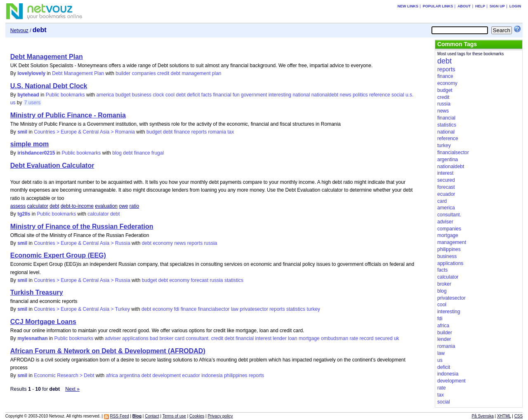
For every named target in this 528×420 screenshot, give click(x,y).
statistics (234, 280)
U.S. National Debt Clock (49, 86)
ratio (134, 206)
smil (22, 132)
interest (263, 338)
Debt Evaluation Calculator (52, 165)
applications (135, 338)
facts (206, 95)
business (142, 95)
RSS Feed (120, 416)
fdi (177, 309)
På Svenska (482, 416)
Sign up (497, 6)
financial (222, 95)
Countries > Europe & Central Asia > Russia (82, 243)
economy (163, 243)
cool (170, 95)
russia (211, 243)
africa (112, 375)
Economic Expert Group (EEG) (58, 255)
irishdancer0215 (36, 153)
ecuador (191, 375)
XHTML (504, 416)
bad (154, 338)
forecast (199, 280)
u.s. (409, 95)
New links (408, 6)
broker (166, 338)
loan (293, 338)
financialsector (214, 309)
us (13, 103)
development (166, 375)
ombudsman (335, 338)
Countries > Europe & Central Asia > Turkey (82, 309)
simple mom (29, 144)
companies (144, 73)
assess (18, 206)
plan (217, 73)
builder (123, 73)
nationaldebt (325, 95)
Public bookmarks (65, 95)
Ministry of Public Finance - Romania (68, 115)
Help (480, 6)
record (367, 338)
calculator (38, 206)
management (196, 73)
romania (217, 132)
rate (354, 338)
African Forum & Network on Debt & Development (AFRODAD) (108, 351)
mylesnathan (32, 338)
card (180, 338)
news (346, 95)
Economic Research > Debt (64, 375)
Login (515, 6)
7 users (32, 103)
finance (182, 132)
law (235, 309)
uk (397, 338)
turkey (313, 309)
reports (199, 132)
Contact (152, 416)
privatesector (254, 309)
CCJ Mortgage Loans (43, 322)
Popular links (438, 6)
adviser (113, 338)
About (464, 6)
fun (236, 95)
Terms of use (174, 416)
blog (117, 153)
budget (123, 95)
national (301, 95)
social (398, 95)
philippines (236, 375)
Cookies (197, 416)
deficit (193, 95)
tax (231, 132)
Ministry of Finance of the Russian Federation (82, 226)
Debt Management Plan (47, 57)
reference (380, 95)
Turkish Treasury (37, 292)
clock (158, 95)
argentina (130, 375)
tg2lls (24, 214)
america (105, 95)
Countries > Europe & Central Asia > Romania (84, 132)
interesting (280, 95)
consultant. (198, 338)
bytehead (28, 95)
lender (279, 338)
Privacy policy (220, 416)
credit (163, 73)
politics (360, 95)
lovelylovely (31, 73)
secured (384, 338)
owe (123, 206)
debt (176, 73)
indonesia (212, 375)
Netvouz (19, 31)
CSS (519, 416)
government (254, 95)
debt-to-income (77, 206)
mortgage (309, 338)
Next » (72, 389)
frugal (158, 153)
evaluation (106, 206)
